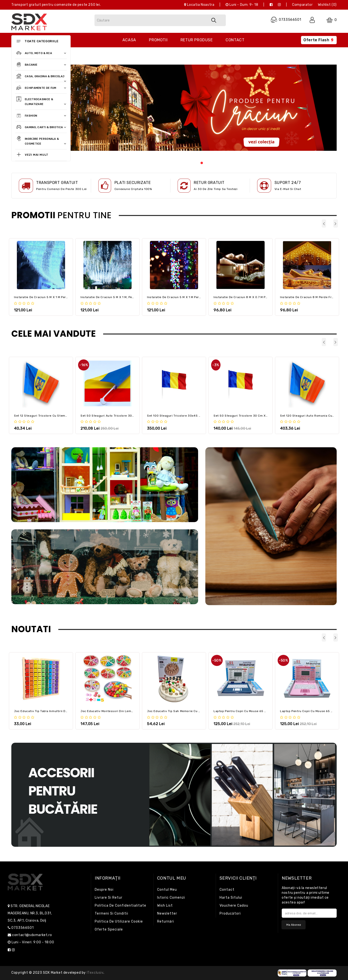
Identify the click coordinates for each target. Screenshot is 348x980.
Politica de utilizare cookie (119, 921)
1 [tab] (202, 162)
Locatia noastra (199, 5)
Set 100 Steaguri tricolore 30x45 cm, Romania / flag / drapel (194, 416)
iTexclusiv (95, 973)
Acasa (129, 40)
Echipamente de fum (41, 88)
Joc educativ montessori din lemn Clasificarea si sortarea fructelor (133, 711)
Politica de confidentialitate (120, 906)
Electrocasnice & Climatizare (41, 101)
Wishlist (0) (327, 5)
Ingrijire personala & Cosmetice (41, 141)
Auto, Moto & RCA (41, 53)
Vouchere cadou (234, 906)
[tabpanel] (202, 108)
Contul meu (167, 890)
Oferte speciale (109, 929)
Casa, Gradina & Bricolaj (41, 77)
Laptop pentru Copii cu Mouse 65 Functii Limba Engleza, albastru (263, 711)
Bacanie (41, 65)
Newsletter (167, 913)
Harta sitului (231, 898)
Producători (230, 913)
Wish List (165, 906)
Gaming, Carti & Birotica (41, 127)
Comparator (302, 5)
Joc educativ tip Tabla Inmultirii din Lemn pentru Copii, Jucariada (64, 711)
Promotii (158, 40)
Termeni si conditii (111, 913)
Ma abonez (294, 925)
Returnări (166, 921)
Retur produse (197, 40)
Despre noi (104, 890)
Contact (235, 40)
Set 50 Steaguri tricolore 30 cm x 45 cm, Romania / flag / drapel (264, 416)
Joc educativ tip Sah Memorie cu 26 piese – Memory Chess (192, 711)
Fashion (41, 116)
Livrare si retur (109, 898)
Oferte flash (319, 40)
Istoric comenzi (171, 898)
